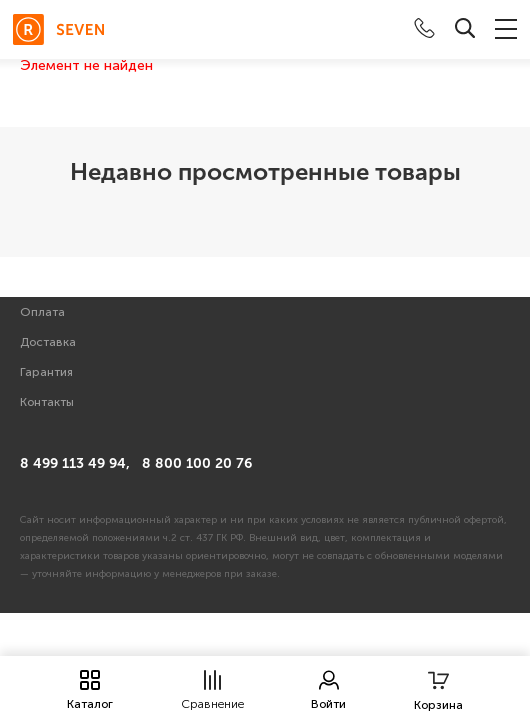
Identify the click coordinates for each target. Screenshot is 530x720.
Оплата (42, 312)
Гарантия (46, 372)
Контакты (47, 402)
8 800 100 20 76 (197, 463)
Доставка (48, 342)
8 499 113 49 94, (75, 463)
